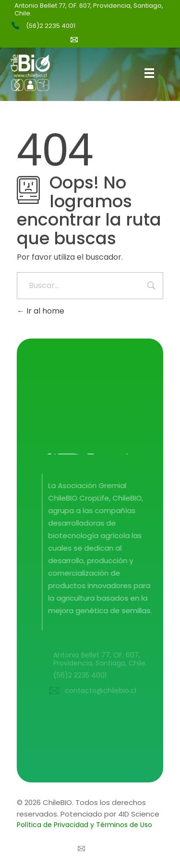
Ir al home (41, 311)
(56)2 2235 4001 (51, 26)
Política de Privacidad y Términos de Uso (84, 825)
